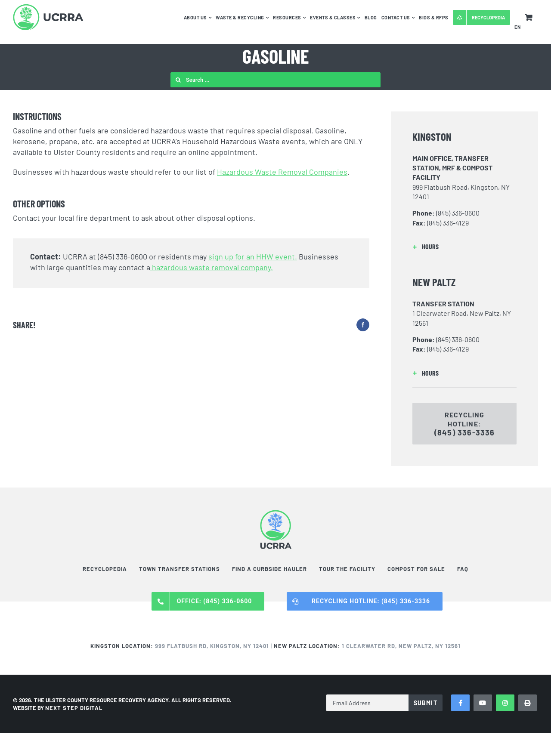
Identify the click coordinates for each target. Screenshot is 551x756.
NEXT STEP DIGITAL (74, 708)
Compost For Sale (416, 569)
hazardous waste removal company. (212, 267)
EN (517, 27)
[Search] (178, 80)
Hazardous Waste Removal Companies (282, 172)
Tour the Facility (347, 569)
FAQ (463, 569)
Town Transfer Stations (180, 569)
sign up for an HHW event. (253, 256)
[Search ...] (275, 80)
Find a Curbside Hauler (269, 569)
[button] (464, 247)
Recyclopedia (105, 569)
